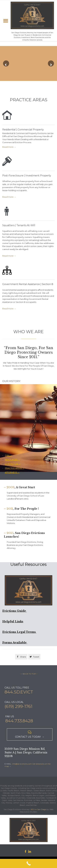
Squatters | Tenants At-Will (19, 225)
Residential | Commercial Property (23, 130)
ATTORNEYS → (12, 472)
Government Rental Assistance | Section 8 (28, 284)
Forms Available (15, 643)
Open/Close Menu (6, 21)
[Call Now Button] (28, 863)
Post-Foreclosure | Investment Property (27, 176)
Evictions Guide (15, 611)
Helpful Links (13, 622)
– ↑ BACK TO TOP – (29, 674)
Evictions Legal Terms (19, 632)
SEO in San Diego (38, 809)
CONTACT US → (13, 464)
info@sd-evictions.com (22, 764)
